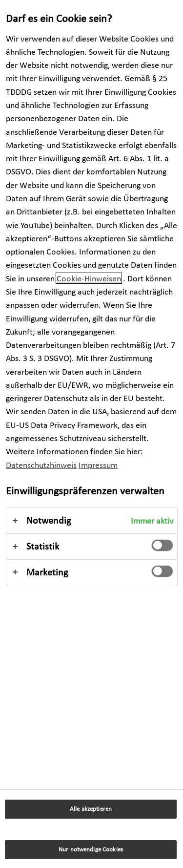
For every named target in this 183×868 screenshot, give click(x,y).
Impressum (98, 465)
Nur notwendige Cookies (91, 849)
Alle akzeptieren (91, 809)
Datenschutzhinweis (41, 465)
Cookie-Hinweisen (89, 278)
